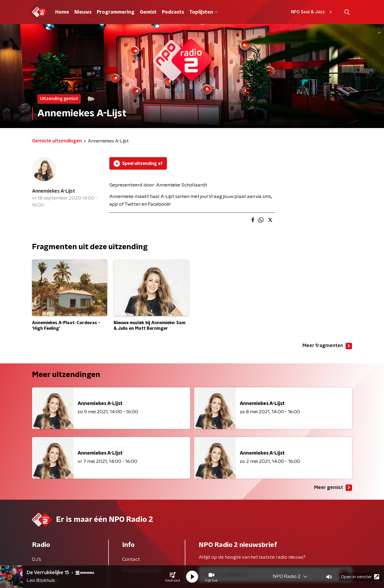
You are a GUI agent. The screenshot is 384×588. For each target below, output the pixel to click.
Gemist (148, 12)
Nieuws (83, 12)
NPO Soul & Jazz (312, 12)
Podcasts (173, 12)
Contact (131, 559)
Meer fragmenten (327, 346)
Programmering (116, 12)
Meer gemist (333, 488)
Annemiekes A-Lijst (53, 191)
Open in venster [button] (360, 577)
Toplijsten (203, 12)
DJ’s (37, 559)
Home (62, 12)
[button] (173, 577)
